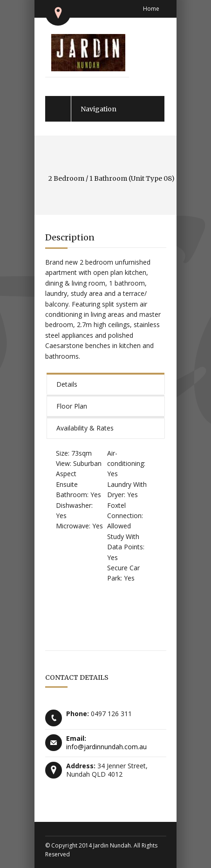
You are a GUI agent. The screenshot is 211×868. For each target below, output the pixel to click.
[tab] (106, 384)
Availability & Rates (85, 428)
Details (67, 384)
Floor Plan (72, 406)
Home (151, 9)
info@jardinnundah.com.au (106, 747)
